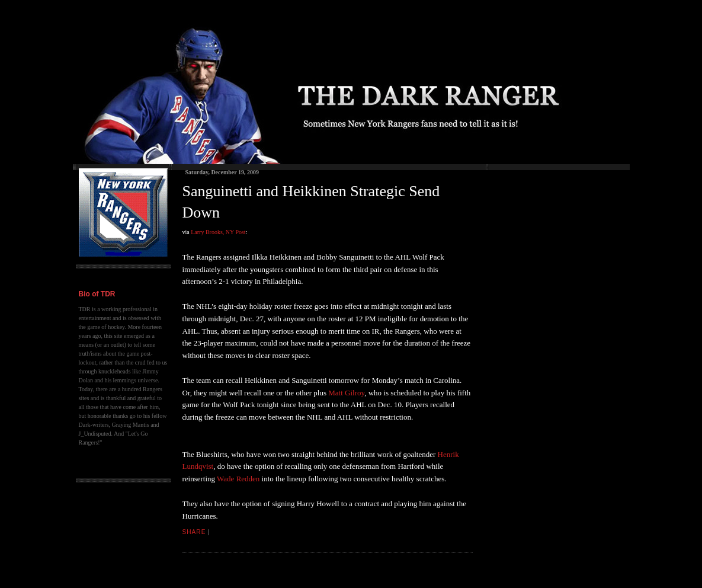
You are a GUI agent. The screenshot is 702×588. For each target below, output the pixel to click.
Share (194, 532)
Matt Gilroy (346, 393)
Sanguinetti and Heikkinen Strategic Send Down (311, 202)
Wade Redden (238, 479)
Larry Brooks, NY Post (218, 232)
